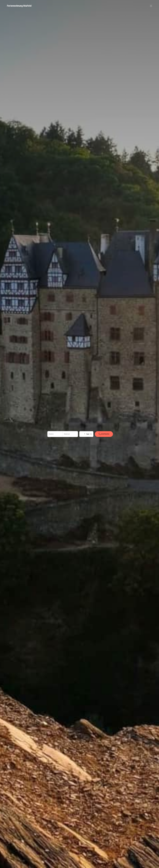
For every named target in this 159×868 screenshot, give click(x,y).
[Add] (91, 434)
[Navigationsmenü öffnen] (151, 6)
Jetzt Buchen (104, 434)
